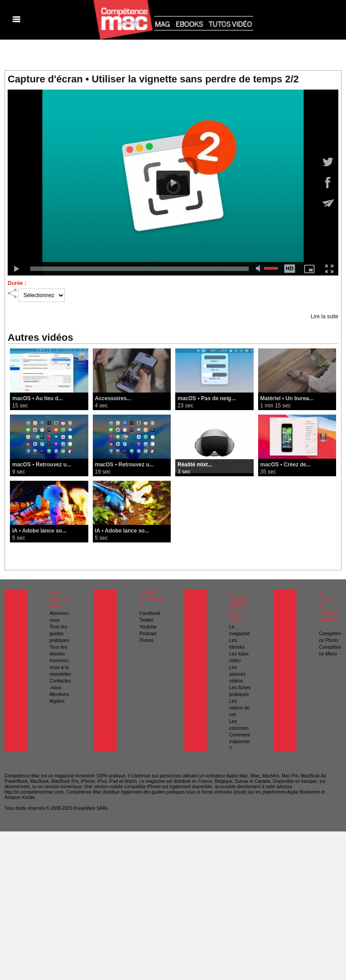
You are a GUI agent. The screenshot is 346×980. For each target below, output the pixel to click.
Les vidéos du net (240, 708)
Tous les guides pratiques (59, 633)
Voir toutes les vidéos (173, 550)
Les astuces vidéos (238, 674)
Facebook (150, 613)
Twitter (146, 620)
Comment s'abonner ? (240, 741)
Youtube (148, 627)
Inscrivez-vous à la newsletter (61, 667)
